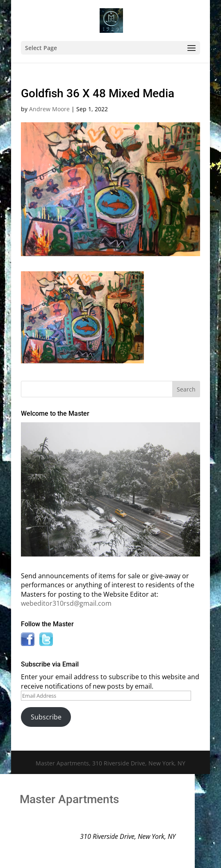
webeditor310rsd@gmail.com (66, 603)
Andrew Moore (49, 109)
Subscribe (46, 717)
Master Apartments (69, 799)
